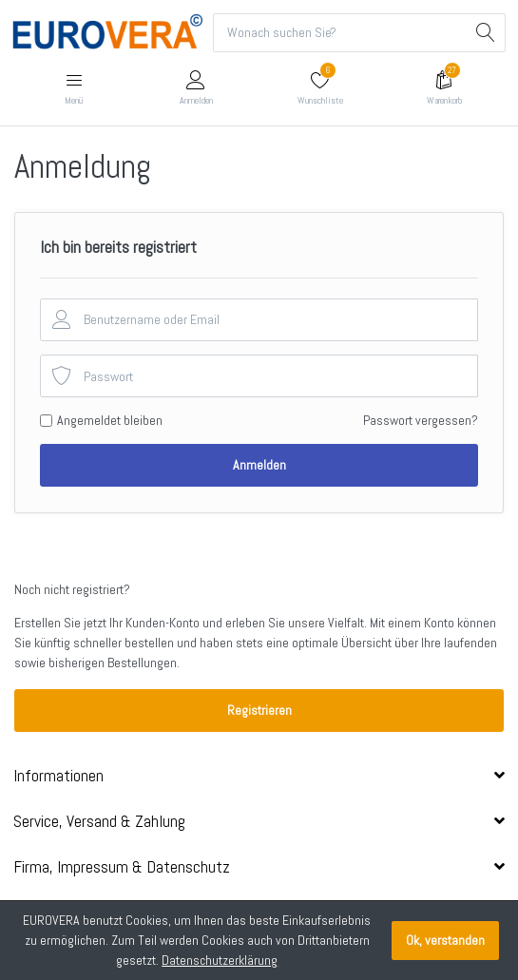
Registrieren (259, 710)
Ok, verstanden (445, 940)
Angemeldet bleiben (110, 420)
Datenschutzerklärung (220, 960)
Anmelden (259, 465)
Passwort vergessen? (421, 420)
